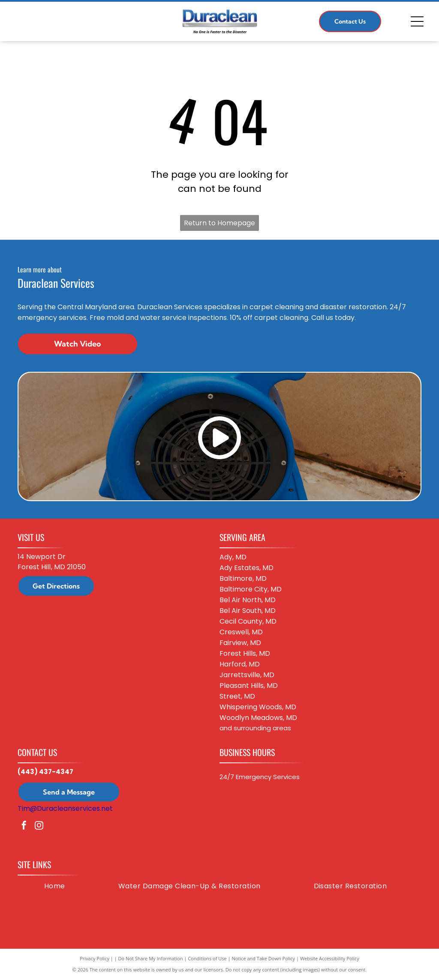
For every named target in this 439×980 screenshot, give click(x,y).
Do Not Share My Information (151, 958)
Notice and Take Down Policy (264, 958)
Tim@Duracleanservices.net (65, 808)
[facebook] (24, 826)
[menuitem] (55, 886)
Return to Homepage (219, 223)
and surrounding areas (255, 728)
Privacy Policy (95, 958)
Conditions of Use (207, 958)
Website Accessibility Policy (330, 958)
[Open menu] (417, 21)
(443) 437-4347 (45, 772)
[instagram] (39, 826)
